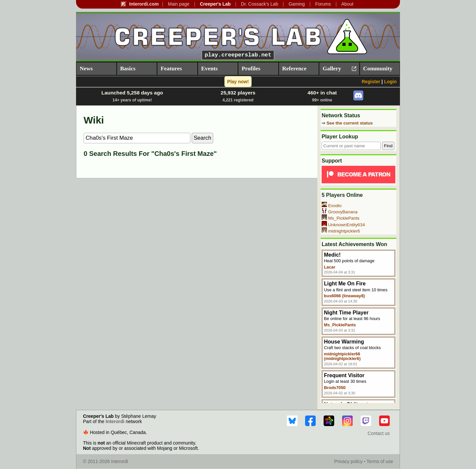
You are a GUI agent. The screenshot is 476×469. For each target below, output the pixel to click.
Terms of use (380, 461)
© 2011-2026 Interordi (105, 461)
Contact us (379, 433)
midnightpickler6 (344, 231)
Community (378, 69)
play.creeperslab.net (238, 55)
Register (371, 82)
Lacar (330, 267)
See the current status (350, 123)
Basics (128, 69)
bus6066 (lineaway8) (344, 296)
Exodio (335, 206)
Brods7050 (335, 388)
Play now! (238, 82)
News (86, 69)
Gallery (332, 69)
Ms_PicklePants (344, 218)
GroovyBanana (343, 212)
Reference (295, 69)
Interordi (115, 421)
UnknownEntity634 (347, 225)
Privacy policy (348, 461)
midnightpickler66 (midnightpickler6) (342, 356)
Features (171, 69)
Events (210, 69)
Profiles (251, 69)
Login (390, 82)
